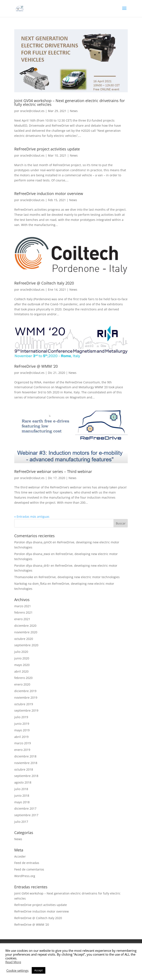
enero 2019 (22, 750)
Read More (13, 962)
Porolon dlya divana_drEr (32, 566)
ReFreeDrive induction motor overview (49, 193)
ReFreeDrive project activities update (47, 149)
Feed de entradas (27, 863)
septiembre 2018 (26, 776)
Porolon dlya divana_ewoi (32, 554)
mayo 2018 (22, 802)
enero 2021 (22, 619)
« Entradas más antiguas (32, 517)
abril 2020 (21, 671)
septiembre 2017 (26, 815)
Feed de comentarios (29, 869)
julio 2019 (21, 717)
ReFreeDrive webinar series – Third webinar (53, 471)
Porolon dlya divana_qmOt (33, 542)
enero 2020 (22, 684)
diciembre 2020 (25, 626)
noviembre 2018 (26, 763)
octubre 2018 (24, 769)
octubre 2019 (24, 704)
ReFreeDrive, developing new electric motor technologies (79, 577)
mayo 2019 (22, 730)
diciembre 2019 (25, 691)
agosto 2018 (23, 782)
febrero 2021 (23, 612)
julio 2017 (21, 822)
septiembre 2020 (26, 645)
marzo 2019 (23, 743)
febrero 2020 (23, 678)
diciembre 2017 (25, 808)
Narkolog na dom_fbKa (30, 584)
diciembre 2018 (25, 756)
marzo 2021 (23, 606)
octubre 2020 (24, 639)
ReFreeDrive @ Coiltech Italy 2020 (44, 283)
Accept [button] (39, 970)
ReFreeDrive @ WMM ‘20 (36, 366)
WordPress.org (25, 876)
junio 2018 (22, 796)
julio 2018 (21, 789)
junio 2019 (22, 724)
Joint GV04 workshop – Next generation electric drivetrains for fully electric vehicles (70, 102)
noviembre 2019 (26, 697)
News (74, 111)
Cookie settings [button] (17, 970)
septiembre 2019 (26, 710)
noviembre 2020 (26, 632)
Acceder (20, 856)
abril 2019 (21, 737)
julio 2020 (21, 652)
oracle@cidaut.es (32, 111)
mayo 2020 (22, 665)
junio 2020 (22, 658)
